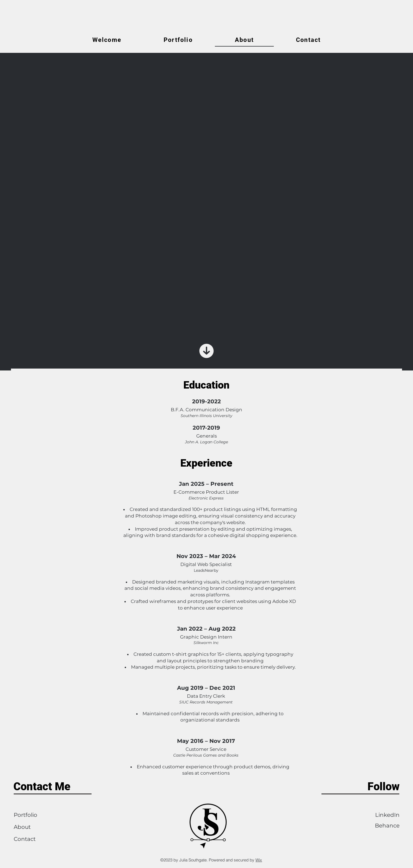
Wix (259, 860)
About (22, 827)
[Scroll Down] (207, 351)
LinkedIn (387, 815)
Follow (384, 787)
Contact (25, 839)
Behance (387, 826)
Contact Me (42, 787)
